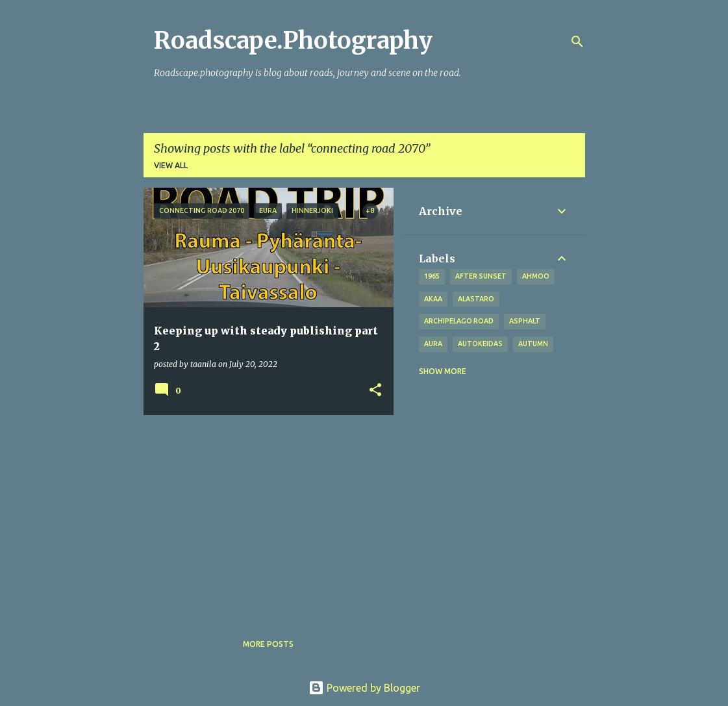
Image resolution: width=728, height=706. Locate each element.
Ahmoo (536, 276)
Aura (433, 344)
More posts (268, 644)
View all (171, 165)
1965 (432, 276)
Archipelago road (459, 321)
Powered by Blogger (364, 688)
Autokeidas (480, 344)
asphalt (525, 321)
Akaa (433, 299)
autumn (533, 344)
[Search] (577, 42)
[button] (375, 391)
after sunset (481, 276)
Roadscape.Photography (293, 41)
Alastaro (476, 299)
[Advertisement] (264, 516)
